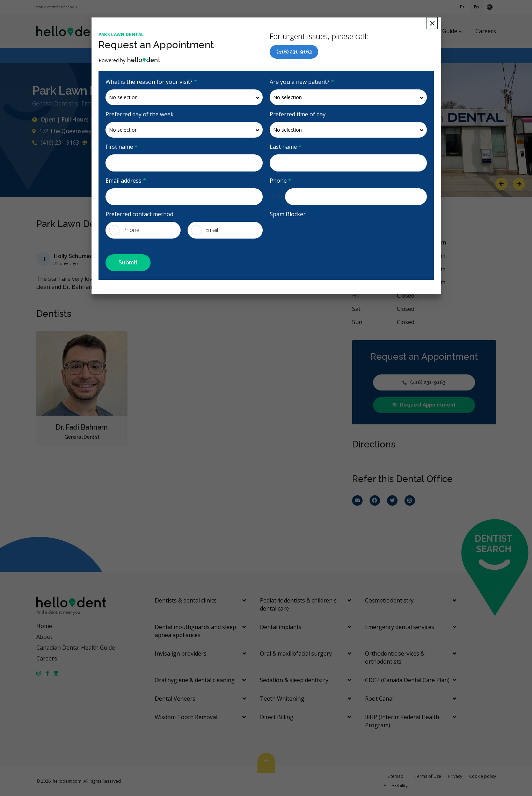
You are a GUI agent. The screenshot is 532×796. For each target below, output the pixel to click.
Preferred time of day (298, 114)
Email (205, 230)
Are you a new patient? (302, 82)
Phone (280, 181)
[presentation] (323, 235)
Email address (126, 181)
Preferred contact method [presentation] (139, 214)
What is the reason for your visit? (151, 82)
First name (122, 147)
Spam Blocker (288, 214)
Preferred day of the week (140, 114)
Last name (286, 147)
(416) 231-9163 (294, 52)
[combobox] (277, 197)
